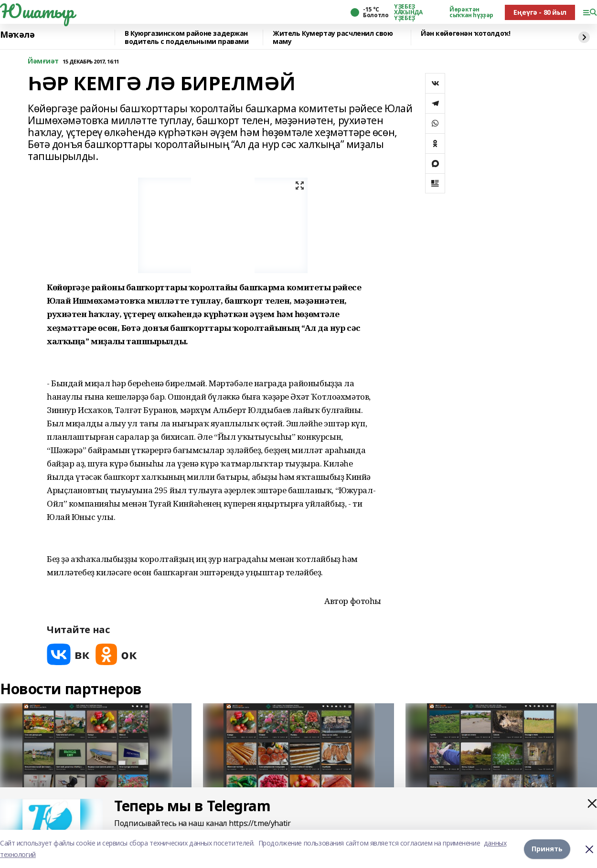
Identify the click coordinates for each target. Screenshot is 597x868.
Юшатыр (37, 11)
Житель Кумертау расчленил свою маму (333, 37)
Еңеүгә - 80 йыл (540, 12)
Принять (547, 849)
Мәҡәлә (17, 35)
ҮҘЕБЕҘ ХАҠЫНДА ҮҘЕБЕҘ (408, 12)
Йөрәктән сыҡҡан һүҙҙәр (471, 12)
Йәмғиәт (43, 61)
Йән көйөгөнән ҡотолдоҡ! (465, 34)
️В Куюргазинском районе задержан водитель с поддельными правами (187, 37)
